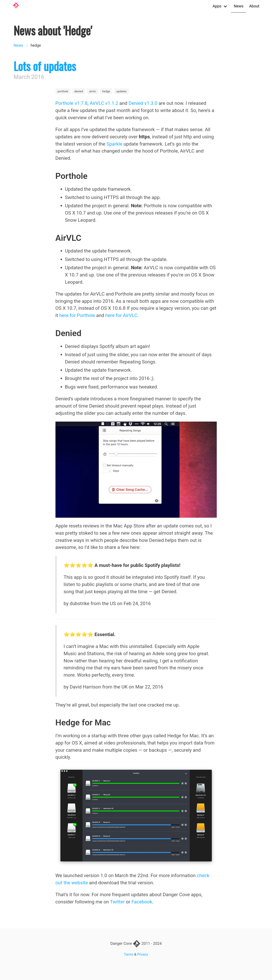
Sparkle (114, 144)
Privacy (143, 954)
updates (121, 91)
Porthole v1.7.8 (72, 103)
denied (79, 91)
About (254, 6)
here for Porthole (77, 315)
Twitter (117, 902)
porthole (63, 91)
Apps (217, 6)
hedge (106, 91)
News (239, 6)
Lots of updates (45, 66)
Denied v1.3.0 (143, 103)
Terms (129, 954)
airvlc (93, 91)
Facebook (142, 902)
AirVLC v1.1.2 (104, 103)
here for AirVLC (121, 315)
